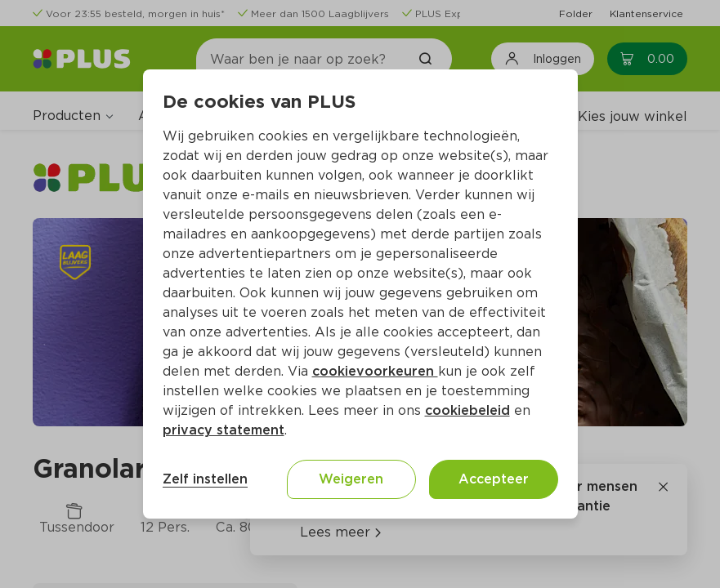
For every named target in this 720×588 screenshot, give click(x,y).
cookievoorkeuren (375, 371)
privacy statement (224, 430)
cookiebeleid (467, 410)
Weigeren (351, 479)
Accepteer (494, 479)
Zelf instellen (205, 479)
